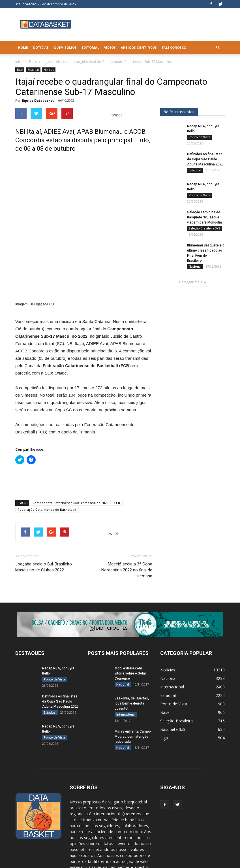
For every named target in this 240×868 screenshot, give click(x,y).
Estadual (33, 70)
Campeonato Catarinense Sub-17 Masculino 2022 (70, 443)
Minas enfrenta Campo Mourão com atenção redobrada (133, 676)
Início (20, 62)
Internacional (126, 654)
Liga (164, 678)
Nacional (195, 267)
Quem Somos (65, 47)
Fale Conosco (174, 47)
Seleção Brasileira (176, 661)
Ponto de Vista (200, 137)
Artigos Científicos (139, 47)
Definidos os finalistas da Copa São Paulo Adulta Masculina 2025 (205, 159)
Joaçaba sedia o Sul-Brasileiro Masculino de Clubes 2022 (44, 507)
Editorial (90, 47)
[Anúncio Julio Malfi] (192, 332)
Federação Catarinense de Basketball (47, 449)
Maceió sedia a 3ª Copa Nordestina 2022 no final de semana (127, 510)
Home (23, 47)
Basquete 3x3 (173, 669)
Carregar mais (193, 282)
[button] (218, 48)
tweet (117, 115)
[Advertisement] (84, 421)
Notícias (41, 47)
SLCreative (53, 863)
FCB (117, 443)
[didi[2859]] (120, 564)
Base (33, 62)
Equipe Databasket (38, 100)
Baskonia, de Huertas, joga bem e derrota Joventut (132, 643)
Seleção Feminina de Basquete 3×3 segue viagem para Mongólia (204, 217)
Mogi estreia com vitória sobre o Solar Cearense (130, 613)
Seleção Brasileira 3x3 (204, 228)
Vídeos (110, 47)
